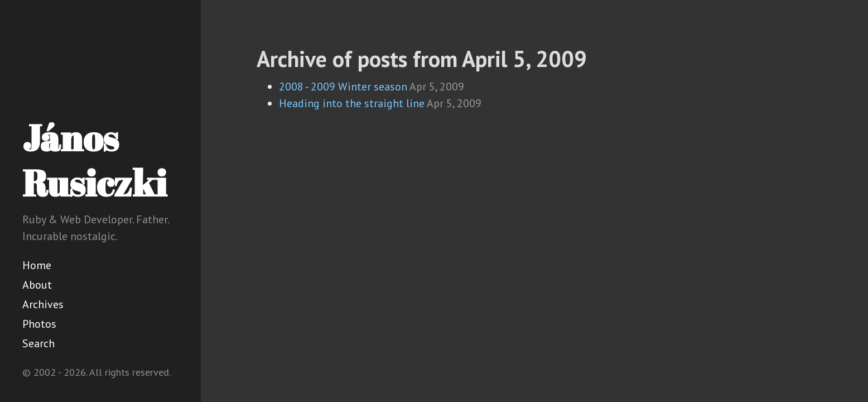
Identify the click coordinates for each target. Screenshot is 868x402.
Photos (39, 324)
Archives (43, 304)
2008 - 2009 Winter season (343, 87)
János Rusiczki (95, 160)
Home (37, 265)
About (37, 285)
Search (38, 343)
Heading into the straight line (352, 103)
